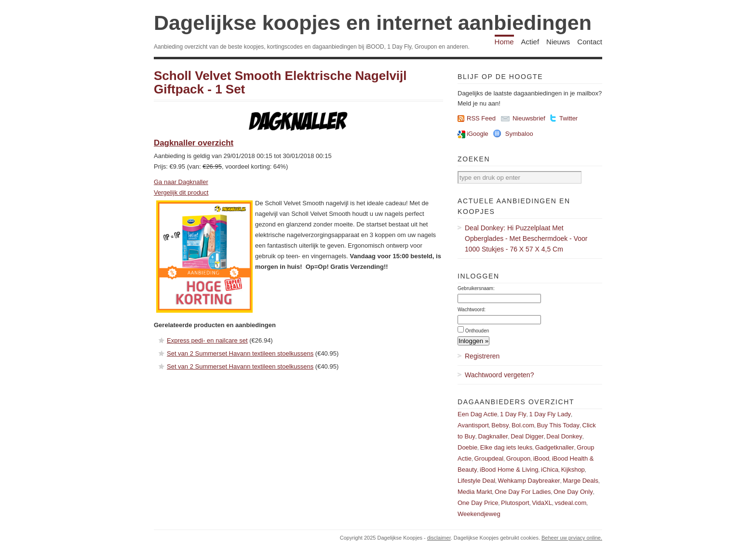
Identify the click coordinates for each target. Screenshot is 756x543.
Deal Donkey (564, 436)
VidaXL (542, 503)
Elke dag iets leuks (506, 447)
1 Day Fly (513, 414)
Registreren (482, 356)
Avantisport (473, 425)
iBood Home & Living (509, 470)
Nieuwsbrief (529, 118)
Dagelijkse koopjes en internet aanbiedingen (373, 23)
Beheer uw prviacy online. (572, 538)
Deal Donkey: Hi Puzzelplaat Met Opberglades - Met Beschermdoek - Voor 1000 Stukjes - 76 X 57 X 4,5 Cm (526, 238)
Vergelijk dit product (181, 192)
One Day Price (478, 503)
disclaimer (439, 538)
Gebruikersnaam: (476, 288)
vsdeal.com (570, 503)
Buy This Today (558, 425)
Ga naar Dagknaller (181, 182)
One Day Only (573, 492)
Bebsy (500, 425)
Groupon (519, 458)
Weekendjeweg (479, 514)
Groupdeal (489, 458)
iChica (550, 470)
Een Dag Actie (477, 414)
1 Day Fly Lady (550, 414)
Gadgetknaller (555, 447)
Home (504, 42)
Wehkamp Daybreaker (529, 481)
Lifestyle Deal (476, 481)
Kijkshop (573, 470)
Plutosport (515, 503)
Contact (590, 42)
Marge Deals (580, 481)
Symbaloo (519, 134)
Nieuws (558, 42)
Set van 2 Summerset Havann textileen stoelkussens (240, 353)
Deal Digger (527, 436)
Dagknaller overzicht (194, 143)
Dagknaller (493, 436)
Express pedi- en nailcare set (207, 340)
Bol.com (523, 425)
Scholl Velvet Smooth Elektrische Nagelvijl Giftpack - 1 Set (280, 83)
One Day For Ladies (523, 492)
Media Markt (475, 492)
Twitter (568, 118)
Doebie (467, 447)
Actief (530, 42)
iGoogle (478, 134)
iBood (541, 458)
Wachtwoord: (472, 310)
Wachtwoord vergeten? (499, 375)
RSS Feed (481, 118)
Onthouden (477, 331)
